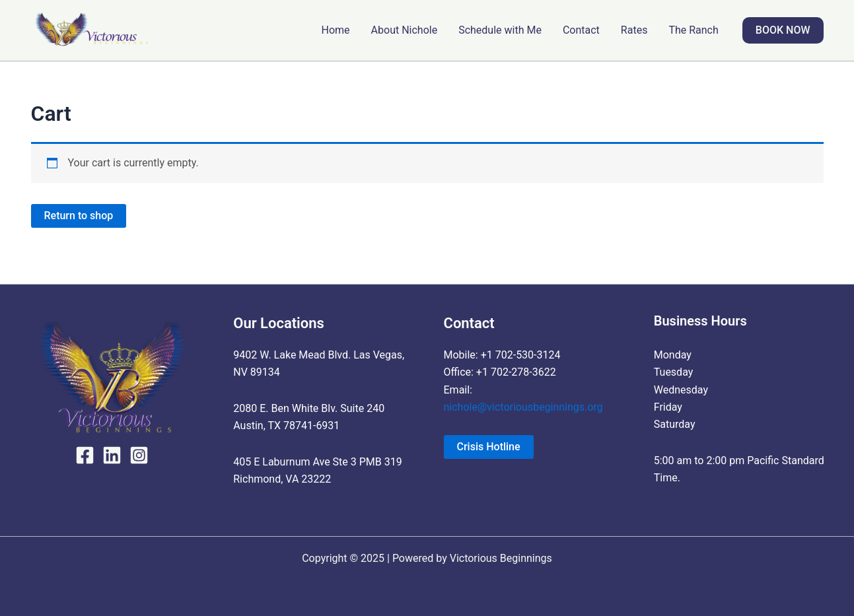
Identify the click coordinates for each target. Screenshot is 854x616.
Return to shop (79, 216)
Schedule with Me (500, 30)
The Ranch (693, 30)
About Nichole (405, 30)
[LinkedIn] (112, 455)
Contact (581, 30)
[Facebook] (85, 455)
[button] (783, 30)
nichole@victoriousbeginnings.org (523, 407)
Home (336, 30)
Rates (634, 30)
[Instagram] (139, 455)
